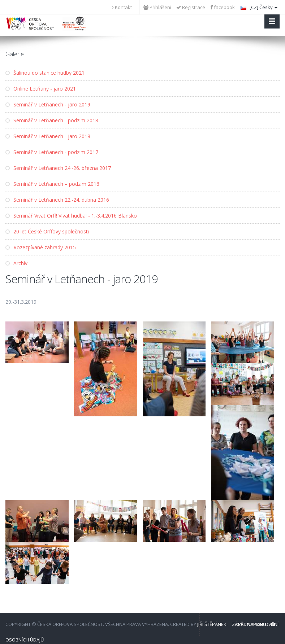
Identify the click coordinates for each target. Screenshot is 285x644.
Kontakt (122, 7)
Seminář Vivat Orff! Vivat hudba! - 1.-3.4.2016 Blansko (71, 216)
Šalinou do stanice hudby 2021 (45, 73)
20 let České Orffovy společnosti (47, 231)
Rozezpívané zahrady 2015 (41, 247)
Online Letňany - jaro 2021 (41, 89)
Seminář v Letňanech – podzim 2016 (52, 184)
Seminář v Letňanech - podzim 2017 (52, 152)
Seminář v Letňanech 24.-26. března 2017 (58, 168)
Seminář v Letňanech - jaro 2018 (48, 136)
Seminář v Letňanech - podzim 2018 (52, 120)
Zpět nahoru (255, 624)
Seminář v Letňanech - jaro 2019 (48, 104)
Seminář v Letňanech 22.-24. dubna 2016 (57, 200)
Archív (16, 263)
